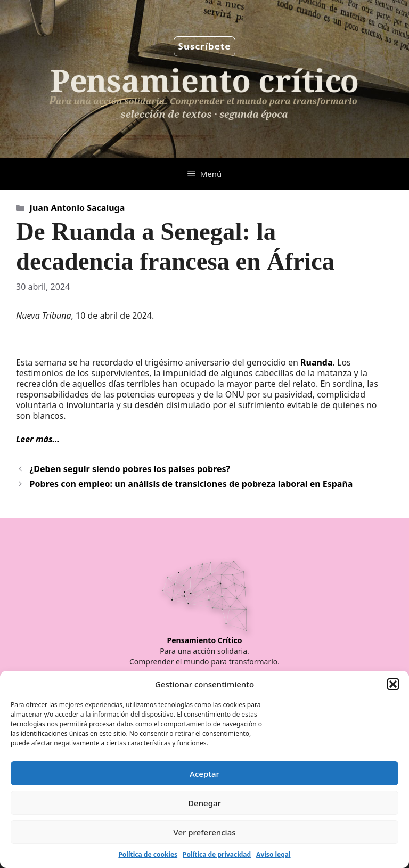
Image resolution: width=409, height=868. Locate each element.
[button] (393, 684)
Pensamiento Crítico (205, 640)
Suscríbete (205, 46)
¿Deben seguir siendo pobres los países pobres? (130, 469)
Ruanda (317, 362)
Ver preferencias (204, 832)
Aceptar (204, 774)
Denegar (204, 803)
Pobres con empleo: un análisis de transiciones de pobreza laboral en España (191, 484)
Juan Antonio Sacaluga (77, 208)
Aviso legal (273, 854)
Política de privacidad (217, 854)
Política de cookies (148, 854)
